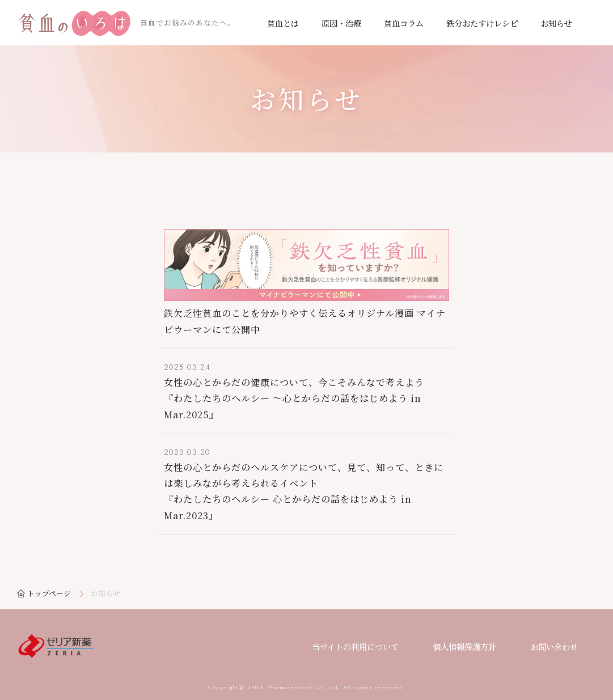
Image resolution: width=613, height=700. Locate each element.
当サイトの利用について (355, 646)
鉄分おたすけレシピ (482, 23)
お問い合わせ (554, 646)
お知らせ (556, 23)
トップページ (49, 593)
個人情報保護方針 (464, 646)
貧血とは (283, 23)
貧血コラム (404, 23)
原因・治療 (341, 23)
